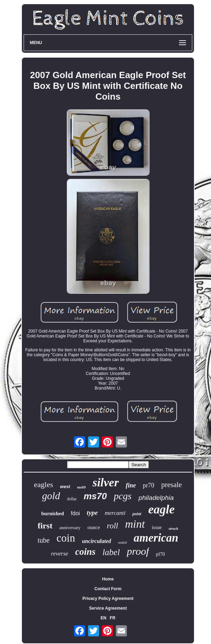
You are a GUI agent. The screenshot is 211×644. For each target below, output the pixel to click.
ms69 (81, 487)
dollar (72, 499)
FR (113, 618)
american (156, 538)
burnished (53, 513)
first (45, 526)
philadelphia (156, 498)
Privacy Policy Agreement (108, 599)
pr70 (149, 485)
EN (103, 618)
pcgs (123, 496)
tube (43, 540)
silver (106, 482)
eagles (44, 484)
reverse (60, 554)
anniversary (70, 528)
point (137, 514)
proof (138, 551)
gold (51, 496)
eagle (161, 509)
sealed (123, 542)
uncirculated (97, 541)
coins (85, 552)
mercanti (115, 513)
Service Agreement (108, 608)
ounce (94, 527)
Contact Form (108, 589)
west (65, 487)
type (92, 513)
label (111, 552)
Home (108, 579)
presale (172, 485)
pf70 (161, 554)
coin (66, 538)
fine (131, 485)
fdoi (75, 513)
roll (112, 526)
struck (173, 528)
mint (135, 524)
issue (157, 528)
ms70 (95, 496)
